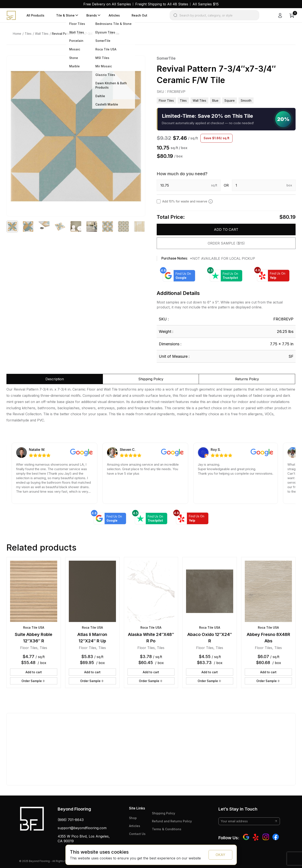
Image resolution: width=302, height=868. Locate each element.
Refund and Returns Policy (172, 821)
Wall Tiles (42, 34)
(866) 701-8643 (71, 820)
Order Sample (34, 681)
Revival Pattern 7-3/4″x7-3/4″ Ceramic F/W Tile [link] (86, 34)
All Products (35, 15)
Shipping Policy (164, 813)
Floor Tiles (166, 100)
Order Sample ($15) (226, 243)
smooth (246, 100)
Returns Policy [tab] (247, 379)
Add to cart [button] (34, 672)
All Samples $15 (206, 4)
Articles (114, 15)
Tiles (28, 34)
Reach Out (139, 15)
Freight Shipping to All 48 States (162, 4)
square (230, 100)
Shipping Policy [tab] (151, 379)
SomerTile (166, 58)
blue (215, 100)
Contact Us (137, 834)
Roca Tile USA (34, 627)
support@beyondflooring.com (82, 828)
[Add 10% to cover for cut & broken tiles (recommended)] (211, 201)
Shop (133, 818)
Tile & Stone (65, 15)
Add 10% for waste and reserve (188, 201)
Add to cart (226, 229)
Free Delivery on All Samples (107, 4)
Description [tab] (55, 379)
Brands (92, 15)
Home (17, 34)
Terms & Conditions (167, 829)
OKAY (220, 855)
